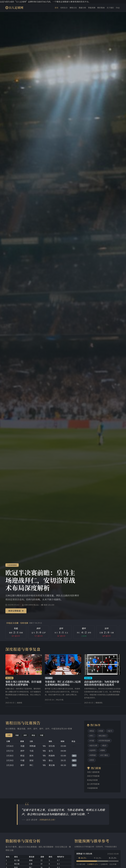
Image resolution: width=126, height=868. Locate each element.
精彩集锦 (101, 8)
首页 (56, 8)
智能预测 (92, 8)
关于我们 (110, 8)
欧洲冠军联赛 (92, 780)
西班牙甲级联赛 (93, 776)
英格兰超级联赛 (93, 772)
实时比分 (64, 8)
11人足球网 (14, 8)
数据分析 (82, 8)
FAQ (118, 8)
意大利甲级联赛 (93, 784)
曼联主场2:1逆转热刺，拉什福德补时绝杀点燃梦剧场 (23, 683)
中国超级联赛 (92, 788)
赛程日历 (73, 8)
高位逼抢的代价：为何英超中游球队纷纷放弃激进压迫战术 (102, 683)
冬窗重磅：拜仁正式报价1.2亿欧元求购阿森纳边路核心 (63, 683)
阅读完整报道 (16, 611)
